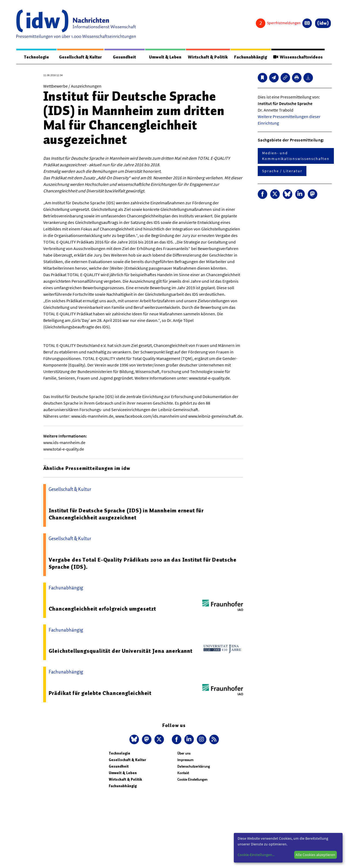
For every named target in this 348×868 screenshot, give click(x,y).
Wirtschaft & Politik (208, 57)
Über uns (184, 754)
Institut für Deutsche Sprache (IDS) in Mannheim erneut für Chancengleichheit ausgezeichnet (126, 514)
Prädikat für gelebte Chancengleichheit (100, 693)
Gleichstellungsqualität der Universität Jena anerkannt (121, 651)
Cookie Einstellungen (192, 780)
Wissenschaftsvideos (298, 57)
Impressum (185, 760)
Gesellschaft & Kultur (80, 57)
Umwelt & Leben (165, 57)
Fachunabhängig (250, 57)
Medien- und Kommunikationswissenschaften (296, 156)
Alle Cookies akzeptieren (315, 855)
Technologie (36, 57)
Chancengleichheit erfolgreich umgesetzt (102, 609)
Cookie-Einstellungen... (256, 855)
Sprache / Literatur (282, 171)
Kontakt (183, 773)
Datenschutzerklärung (194, 767)
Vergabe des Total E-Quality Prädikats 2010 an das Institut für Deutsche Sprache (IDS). (143, 564)
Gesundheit (124, 57)
